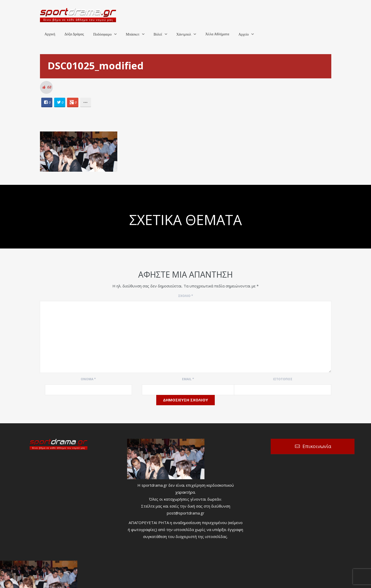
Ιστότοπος (283, 379)
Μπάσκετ (133, 34)
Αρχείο (244, 34)
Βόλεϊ (158, 34)
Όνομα (88, 379)
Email (188, 379)
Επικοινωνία (317, 446)
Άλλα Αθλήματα (217, 34)
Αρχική (50, 34)
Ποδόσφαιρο (102, 34)
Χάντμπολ (184, 34)
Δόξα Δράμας (74, 34)
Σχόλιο (186, 296)
